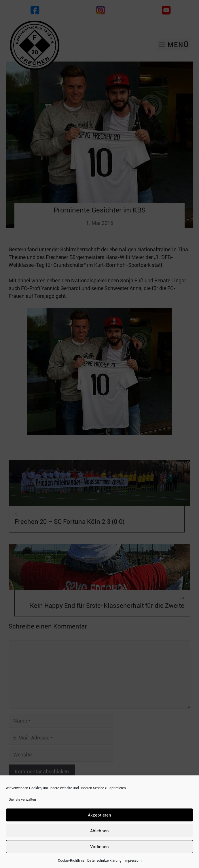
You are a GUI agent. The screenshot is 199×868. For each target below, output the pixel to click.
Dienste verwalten (22, 800)
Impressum (133, 861)
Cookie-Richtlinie (71, 861)
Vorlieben (99, 847)
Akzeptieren (99, 815)
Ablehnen (99, 831)
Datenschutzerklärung (104, 861)
